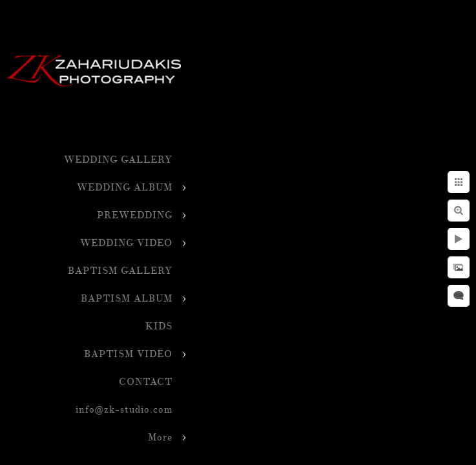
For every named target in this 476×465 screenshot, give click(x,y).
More (160, 438)
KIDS (159, 326)
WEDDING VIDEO (126, 243)
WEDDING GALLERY (118, 160)
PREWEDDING (135, 215)
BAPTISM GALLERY (120, 271)
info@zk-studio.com (124, 410)
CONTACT (146, 382)
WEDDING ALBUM (125, 188)
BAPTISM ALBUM (127, 299)
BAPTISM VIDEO (128, 354)
